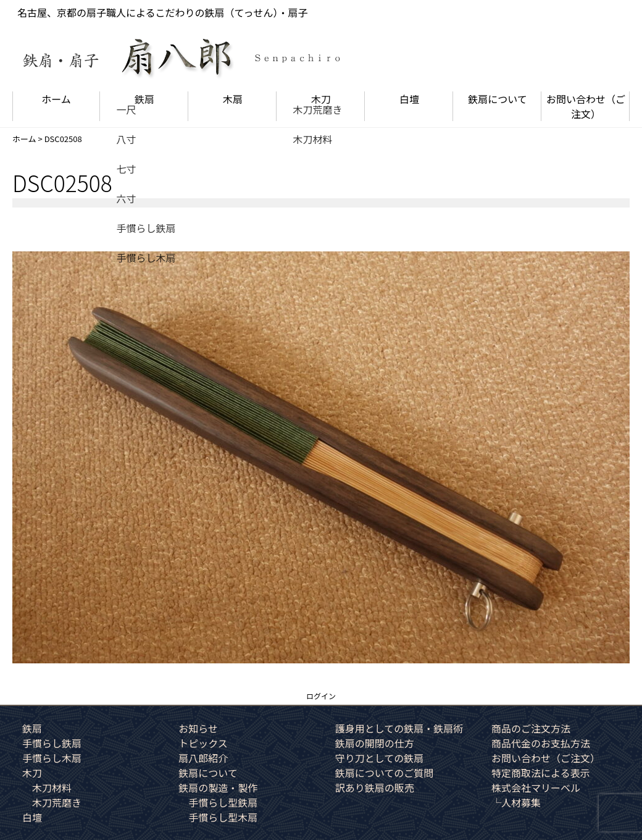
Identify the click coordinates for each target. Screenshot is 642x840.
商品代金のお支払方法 (541, 743)
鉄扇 (144, 99)
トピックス (203, 743)
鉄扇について (498, 99)
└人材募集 (516, 802)
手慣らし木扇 (52, 758)
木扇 (233, 99)
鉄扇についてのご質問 (385, 773)
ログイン (321, 696)
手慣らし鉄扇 (52, 743)
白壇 (409, 99)
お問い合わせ (586, 106)
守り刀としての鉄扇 (380, 758)
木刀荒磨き (57, 802)
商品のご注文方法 (531, 728)
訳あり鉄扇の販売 (375, 787)
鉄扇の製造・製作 (218, 787)
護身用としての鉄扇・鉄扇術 (399, 728)
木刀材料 (52, 787)
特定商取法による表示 (541, 773)
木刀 (321, 99)
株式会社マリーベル (536, 787)
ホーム (56, 99)
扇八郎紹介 (203, 758)
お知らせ (198, 728)
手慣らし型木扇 (223, 817)
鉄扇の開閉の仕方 (375, 743)
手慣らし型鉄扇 (223, 802)
